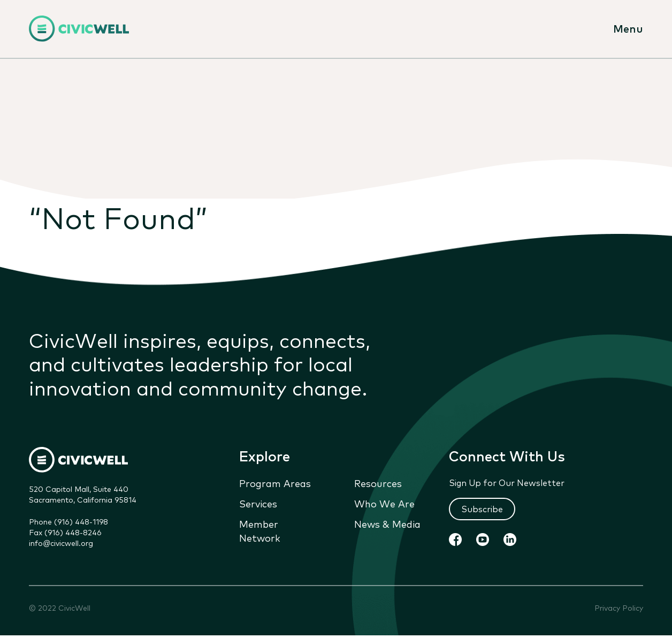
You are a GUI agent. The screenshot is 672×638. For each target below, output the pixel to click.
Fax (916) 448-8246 (65, 532)
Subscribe (482, 508)
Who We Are (384, 503)
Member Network (260, 530)
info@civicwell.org (61, 543)
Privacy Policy (619, 608)
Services (258, 503)
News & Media (387, 523)
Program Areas (275, 483)
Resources (378, 483)
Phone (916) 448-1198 (68, 521)
